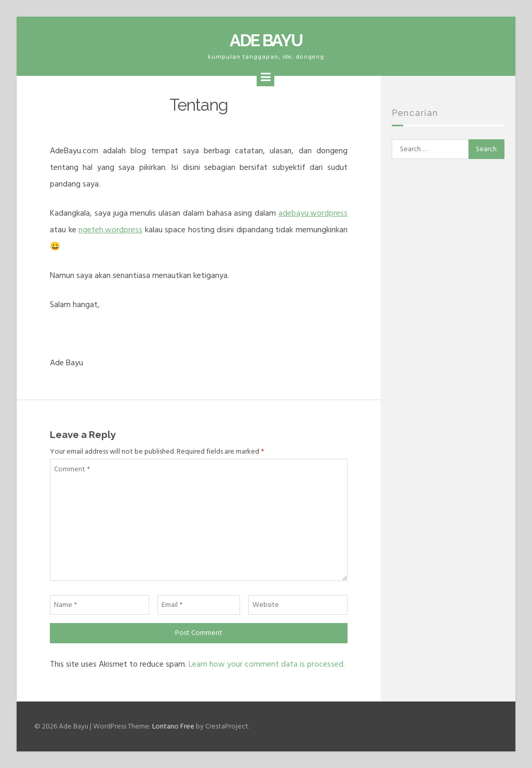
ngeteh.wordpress (110, 230)
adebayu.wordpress (313, 213)
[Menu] (265, 77)
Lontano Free (173, 726)
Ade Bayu (266, 40)
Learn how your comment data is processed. (267, 664)
